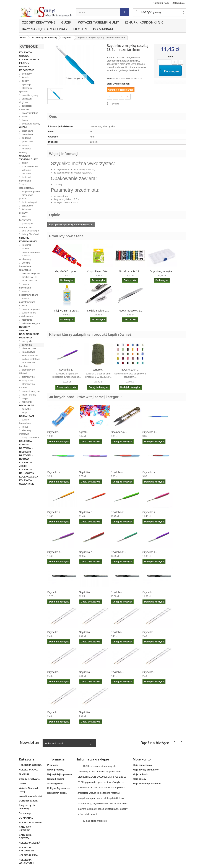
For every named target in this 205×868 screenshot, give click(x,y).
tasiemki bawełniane (25, 179)
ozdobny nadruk (30, 166)
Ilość (170, 57)
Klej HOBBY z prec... (67, 311)
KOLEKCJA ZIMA (29, 477)
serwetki (26, 409)
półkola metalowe (31, 359)
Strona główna (55, 784)
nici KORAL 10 (29, 277)
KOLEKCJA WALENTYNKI (27, 482)
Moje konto (142, 759)
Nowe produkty (56, 770)
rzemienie (27, 320)
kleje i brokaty (29, 395)
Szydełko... (54, 432)
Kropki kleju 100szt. (98, 271)
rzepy (24, 398)
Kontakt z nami (161, 3)
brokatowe (27, 206)
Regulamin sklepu (57, 793)
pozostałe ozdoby (31, 124)
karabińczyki (28, 352)
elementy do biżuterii (27, 372)
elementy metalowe (25, 432)
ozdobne (26, 138)
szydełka (27, 345)
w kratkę (26, 174)
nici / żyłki (27, 402)
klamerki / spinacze (26, 90)
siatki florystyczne (25, 218)
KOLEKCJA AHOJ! (29, 59)
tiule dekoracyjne (30, 231)
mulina (25, 248)
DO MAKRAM (103, 29)
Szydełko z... (67, 370)
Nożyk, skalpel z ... (98, 311)
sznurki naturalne (31, 252)
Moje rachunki (140, 774)
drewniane (27, 134)
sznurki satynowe (31, 309)
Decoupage (27, 405)
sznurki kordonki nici (145, 22)
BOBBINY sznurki (25, 329)
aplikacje (26, 84)
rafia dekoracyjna (31, 323)
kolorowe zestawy (25, 150)
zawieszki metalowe (26, 108)
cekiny (25, 81)
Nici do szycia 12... (130, 271)
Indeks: (111, 79)
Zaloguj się (179, 3)
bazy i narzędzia (30, 437)
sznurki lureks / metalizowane (28, 314)
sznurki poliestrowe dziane (29, 293)
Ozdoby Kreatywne (39, 22)
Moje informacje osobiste (147, 784)
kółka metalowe (30, 355)
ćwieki (25, 120)
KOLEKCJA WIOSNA (26, 54)
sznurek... (98, 370)
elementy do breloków (27, 364)
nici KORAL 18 (29, 281)
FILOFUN (80, 29)
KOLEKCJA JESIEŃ (26, 464)
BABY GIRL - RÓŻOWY (26, 457)
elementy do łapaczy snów (27, 379)
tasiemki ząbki (29, 202)
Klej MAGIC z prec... (67, 271)
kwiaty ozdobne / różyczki (29, 115)
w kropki (26, 170)
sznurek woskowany (25, 257)
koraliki (25, 77)
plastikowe (27, 131)
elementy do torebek (27, 386)
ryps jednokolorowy (27, 186)
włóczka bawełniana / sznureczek (26, 266)
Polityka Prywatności (59, 788)
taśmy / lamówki (30, 234)
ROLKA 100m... (130, 370)
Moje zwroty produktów (146, 770)
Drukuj (116, 104)
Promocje (53, 765)
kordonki (26, 245)
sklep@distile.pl (99, 821)
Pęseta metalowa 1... (130, 311)
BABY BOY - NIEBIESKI (26, 450)
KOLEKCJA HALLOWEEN (27, 471)
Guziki (67, 22)
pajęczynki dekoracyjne (26, 225)
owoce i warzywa (30, 391)
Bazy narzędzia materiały (45, 29)
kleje (24, 413)
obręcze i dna (29, 348)
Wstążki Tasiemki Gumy (98, 22)
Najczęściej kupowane (60, 774)
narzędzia (27, 341)
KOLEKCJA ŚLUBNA (26, 443)
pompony (26, 74)
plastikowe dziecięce (26, 143)
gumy (24, 163)
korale (25, 427)
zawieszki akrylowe (26, 100)
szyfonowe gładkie (26, 197)
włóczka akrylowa (31, 273)
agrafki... (84, 432)
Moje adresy (139, 779)
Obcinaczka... (119, 432)
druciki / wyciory (30, 95)
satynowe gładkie (31, 191)
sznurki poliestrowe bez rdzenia (27, 302)
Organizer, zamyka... (162, 271)
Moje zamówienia (142, 765)
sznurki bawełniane (25, 286)
